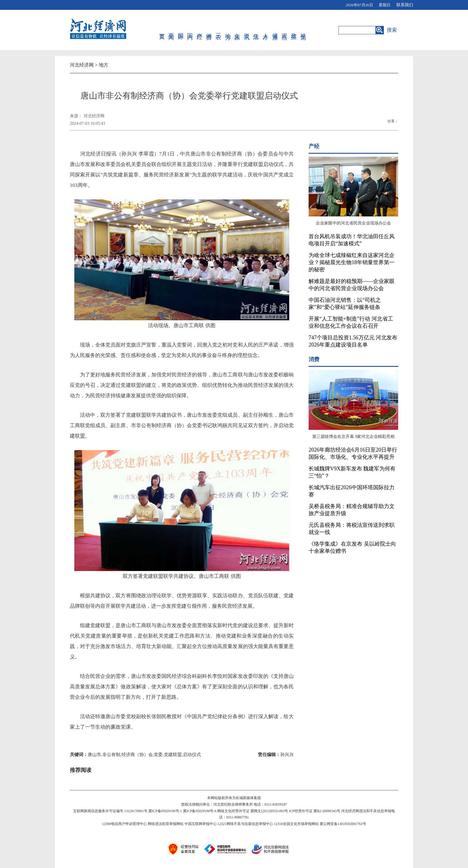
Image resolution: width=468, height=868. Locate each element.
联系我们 (405, 5)
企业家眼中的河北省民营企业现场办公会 (353, 223)
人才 (265, 30)
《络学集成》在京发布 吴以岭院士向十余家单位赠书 (352, 547)
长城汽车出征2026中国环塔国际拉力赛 (352, 491)
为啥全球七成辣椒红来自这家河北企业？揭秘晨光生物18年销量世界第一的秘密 (352, 262)
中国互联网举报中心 (201, 824)
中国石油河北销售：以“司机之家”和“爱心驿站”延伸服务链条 (345, 304)
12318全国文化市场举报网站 (296, 824)
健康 (275, 30)
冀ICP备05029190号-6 (200, 811)
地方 (228, 30)
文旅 (237, 30)
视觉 (303, 30)
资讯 (247, 30)
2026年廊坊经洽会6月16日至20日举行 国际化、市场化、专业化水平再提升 (353, 453)
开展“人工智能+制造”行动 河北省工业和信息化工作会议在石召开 (351, 322)
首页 (162, 30)
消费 (209, 30)
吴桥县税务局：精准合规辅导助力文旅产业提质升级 (352, 510)
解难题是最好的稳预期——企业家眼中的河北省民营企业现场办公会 (352, 285)
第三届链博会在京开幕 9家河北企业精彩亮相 (354, 437)
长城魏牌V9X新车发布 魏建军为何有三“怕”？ (352, 472)
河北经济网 (82, 65)
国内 (190, 30)
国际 (181, 30)
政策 (294, 30)
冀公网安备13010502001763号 (343, 824)
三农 (218, 30)
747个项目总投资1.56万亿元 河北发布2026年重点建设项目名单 (353, 341)
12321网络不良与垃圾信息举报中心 (245, 824)
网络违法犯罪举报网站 (166, 824)
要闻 (171, 30)
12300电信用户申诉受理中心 (124, 824)
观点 (284, 30)
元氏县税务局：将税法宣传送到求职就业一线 (352, 529)
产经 (200, 30)
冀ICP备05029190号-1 (165, 811)
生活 (256, 30)
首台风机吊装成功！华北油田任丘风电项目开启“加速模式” (352, 240)
